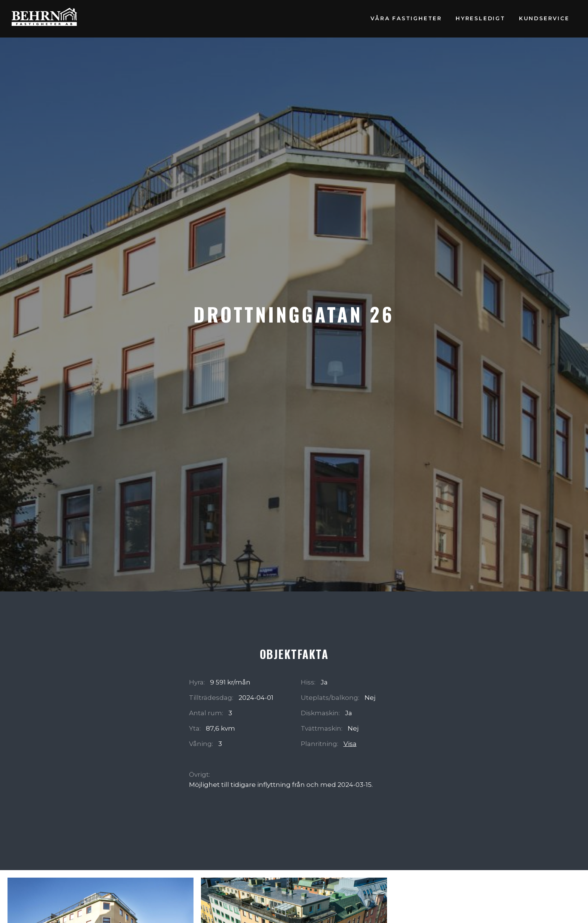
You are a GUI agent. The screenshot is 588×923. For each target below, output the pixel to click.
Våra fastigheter (406, 18)
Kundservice (544, 18)
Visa (350, 744)
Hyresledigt (481, 18)
